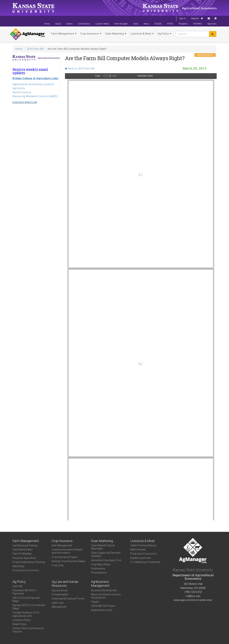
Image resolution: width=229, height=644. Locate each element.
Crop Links (58, 565)
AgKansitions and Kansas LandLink (33, 84)
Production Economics (26, 570)
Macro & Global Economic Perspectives (106, 596)
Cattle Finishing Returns (143, 545)
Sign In (182, 18)
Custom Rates (102, 24)
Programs (183, 24)
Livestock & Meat (142, 34)
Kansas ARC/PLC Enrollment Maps (29, 607)
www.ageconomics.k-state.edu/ (193, 600)
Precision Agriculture (24, 558)
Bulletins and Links (141, 558)
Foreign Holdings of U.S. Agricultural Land (26, 614)
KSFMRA (198, 24)
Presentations (99, 573)
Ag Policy (164, 34)
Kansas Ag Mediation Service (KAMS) (35, 96)
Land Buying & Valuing (25, 545)
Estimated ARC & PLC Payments (24, 592)
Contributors (84, 24)
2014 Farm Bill (35, 49)
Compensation (60, 594)
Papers (95, 602)
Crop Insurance (91, 34)
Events (69, 24)
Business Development (104, 590)
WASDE (158, 24)
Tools (136, 24)
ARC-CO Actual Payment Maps (26, 599)
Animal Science (22, 92)
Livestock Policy (22, 620)
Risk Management (62, 545)
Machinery (18, 566)
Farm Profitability (22, 554)
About (58, 24)
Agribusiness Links (102, 610)
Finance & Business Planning (29, 562)
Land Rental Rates (23, 550)
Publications (98, 569)
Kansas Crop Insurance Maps (69, 561)
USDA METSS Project (103, 606)
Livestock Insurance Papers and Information (67, 551)
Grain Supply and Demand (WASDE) (106, 554)
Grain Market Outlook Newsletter (103, 547)
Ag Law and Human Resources (65, 584)
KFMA (170, 24)
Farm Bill (17, 586)
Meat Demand (138, 550)
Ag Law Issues (60, 590)
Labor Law (58, 603)
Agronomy (19, 88)
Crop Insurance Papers (65, 557)
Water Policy (20, 624)
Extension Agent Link (25, 102)
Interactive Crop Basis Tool (106, 560)
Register (195, 18)
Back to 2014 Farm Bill (80, 69)
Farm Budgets (121, 24)
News (146, 24)
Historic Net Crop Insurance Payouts (28, 630)
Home (47, 24)
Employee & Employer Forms (68, 599)
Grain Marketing (116, 34)
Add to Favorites (205, 55)
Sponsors (212, 24)
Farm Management (64, 34)
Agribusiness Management (100, 584)
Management (59, 607)
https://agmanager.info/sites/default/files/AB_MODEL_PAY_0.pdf (141, 297)
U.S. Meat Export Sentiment (145, 562)
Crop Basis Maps (101, 564)
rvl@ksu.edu (193, 596)
